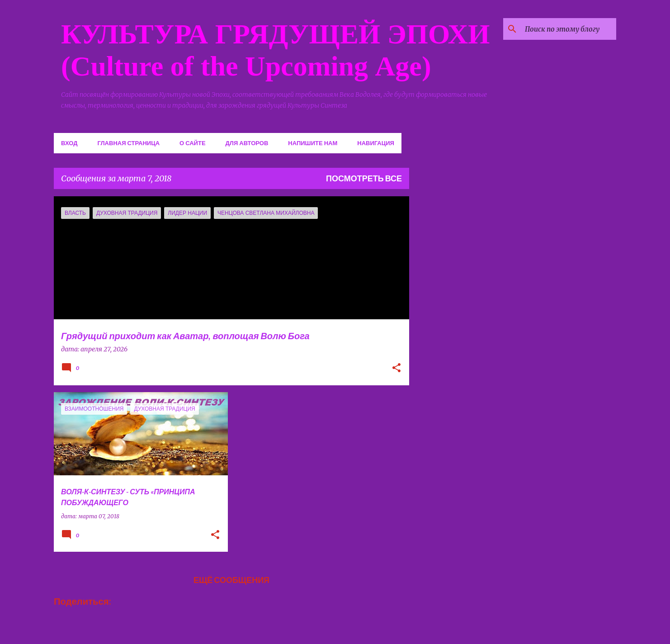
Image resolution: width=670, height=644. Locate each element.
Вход (69, 143)
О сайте (193, 143)
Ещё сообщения (231, 580)
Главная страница (128, 143)
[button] (396, 369)
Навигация (376, 143)
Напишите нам (313, 143)
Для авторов (247, 143)
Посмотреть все (364, 178)
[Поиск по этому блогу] (569, 29)
